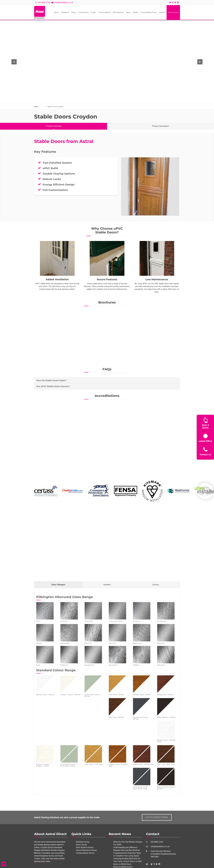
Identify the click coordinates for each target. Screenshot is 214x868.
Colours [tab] (156, 585)
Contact (162, 12)
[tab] (107, 380)
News (128, 12)
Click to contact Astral (157, 817)
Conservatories (104, 12)
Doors (74, 12)
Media (136, 12)
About (56, 12)
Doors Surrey (81, 845)
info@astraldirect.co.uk (62, 2)
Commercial (84, 12)
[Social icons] (171, 3)
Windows (65, 12)
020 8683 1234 (43, 2)
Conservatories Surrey (85, 853)
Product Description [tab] (160, 126)
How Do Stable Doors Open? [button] (51, 380)
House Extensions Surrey (87, 850)
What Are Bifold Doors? (123, 867)
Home (36, 107)
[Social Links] (152, 864)
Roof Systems (118, 12)
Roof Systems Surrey (85, 847)
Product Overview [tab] (54, 126)
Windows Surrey (83, 842)
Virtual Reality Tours (148, 12)
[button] (14, 62)
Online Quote (173, 12)
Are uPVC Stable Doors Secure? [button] (53, 386)
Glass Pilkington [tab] (58, 585)
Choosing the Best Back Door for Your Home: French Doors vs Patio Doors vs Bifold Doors (128, 861)
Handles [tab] (107, 585)
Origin (94, 12)
